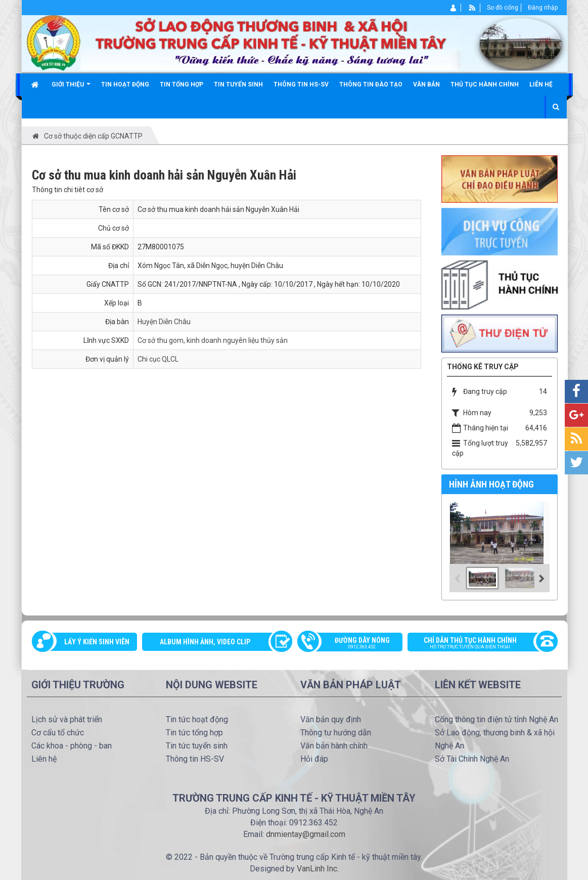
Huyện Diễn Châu (164, 322)
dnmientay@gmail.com (306, 834)
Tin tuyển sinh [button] (238, 84)
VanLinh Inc (317, 869)
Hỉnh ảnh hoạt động (491, 484)
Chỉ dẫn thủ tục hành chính (477, 644)
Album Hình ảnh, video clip (205, 642)
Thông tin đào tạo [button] (371, 84)
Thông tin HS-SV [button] (301, 84)
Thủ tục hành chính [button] (485, 84)
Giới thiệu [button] (71, 88)
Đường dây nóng (355, 644)
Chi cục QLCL (158, 359)
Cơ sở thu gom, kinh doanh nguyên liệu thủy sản (213, 340)
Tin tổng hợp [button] (182, 84)
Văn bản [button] (426, 84)
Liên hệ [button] (541, 84)
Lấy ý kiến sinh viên (97, 642)
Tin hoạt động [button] (125, 84)
